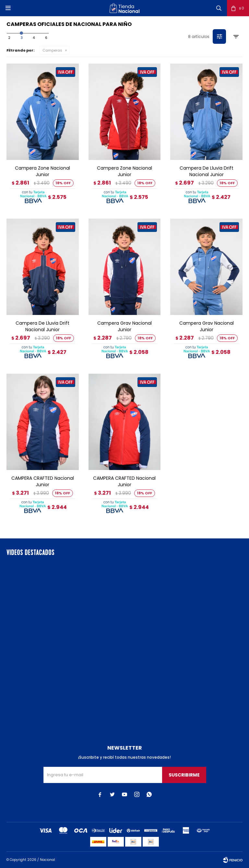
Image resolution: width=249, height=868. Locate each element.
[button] (219, 8)
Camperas (52, 50)
